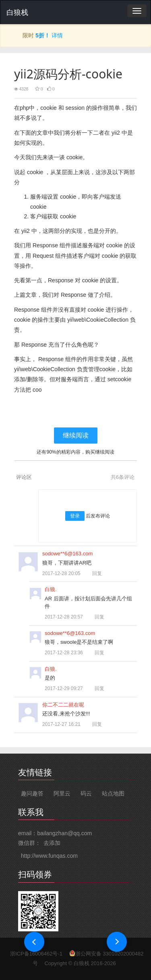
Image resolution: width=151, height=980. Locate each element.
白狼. (51, 589)
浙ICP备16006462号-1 (36, 954)
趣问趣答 (32, 793)
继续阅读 (76, 435)
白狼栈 (17, 12)
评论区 (24, 477)
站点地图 (113, 793)
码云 (86, 793)
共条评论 (123, 477)
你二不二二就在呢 (63, 705)
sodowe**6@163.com (67, 554)
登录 (75, 516)
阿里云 (62, 793)
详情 (57, 35)
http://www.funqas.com (49, 856)
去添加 (52, 843)
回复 (93, 573)
